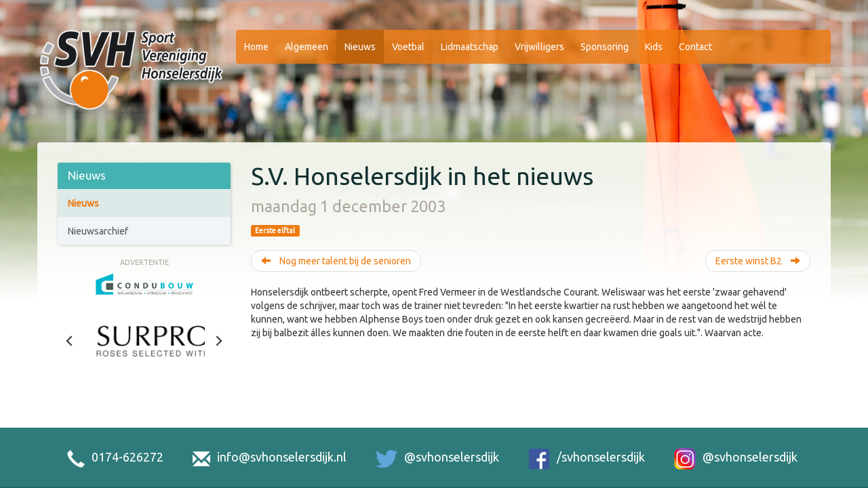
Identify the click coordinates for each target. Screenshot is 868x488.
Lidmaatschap (470, 47)
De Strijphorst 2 (80, 470)
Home (256, 47)
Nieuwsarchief (98, 231)
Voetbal (408, 47)
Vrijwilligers (539, 47)
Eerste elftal (275, 230)
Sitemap (682, 470)
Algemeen (307, 47)
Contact (695, 47)
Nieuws (360, 47)
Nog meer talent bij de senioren (336, 261)
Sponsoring (605, 47)
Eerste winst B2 (758, 261)
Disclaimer (634, 470)
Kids (654, 47)
